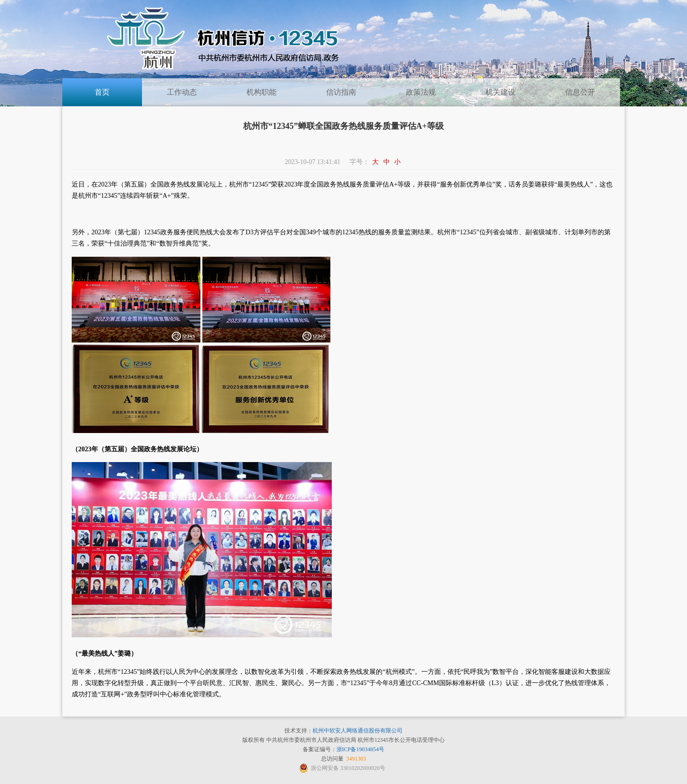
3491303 (356, 759)
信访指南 (341, 92)
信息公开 (580, 92)
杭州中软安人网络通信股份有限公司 (358, 731)
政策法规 (421, 92)
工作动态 (182, 92)
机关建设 (500, 92)
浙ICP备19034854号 (361, 749)
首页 (102, 92)
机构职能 (261, 92)
